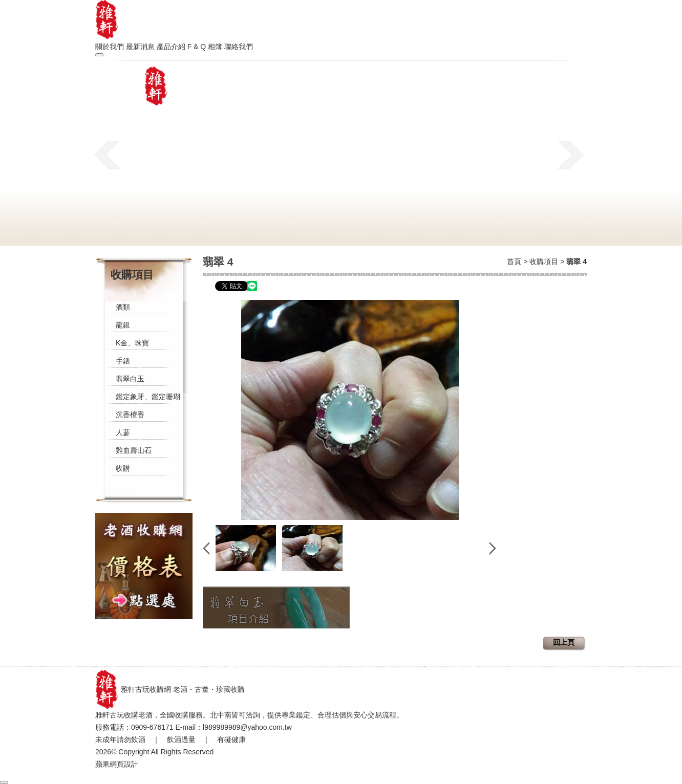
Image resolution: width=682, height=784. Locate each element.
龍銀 (123, 325)
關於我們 (110, 47)
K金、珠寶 (132, 343)
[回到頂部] (4, 782)
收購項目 (544, 262)
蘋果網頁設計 (117, 764)
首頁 (514, 262)
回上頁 (564, 642)
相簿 (215, 47)
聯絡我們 (239, 47)
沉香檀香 (130, 415)
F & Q (197, 47)
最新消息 (140, 47)
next (571, 155)
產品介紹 (171, 47)
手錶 (123, 361)
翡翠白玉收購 (276, 607)
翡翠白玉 (130, 379)
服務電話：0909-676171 (134, 727)
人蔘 (123, 432)
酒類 (123, 307)
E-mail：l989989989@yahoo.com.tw (233, 727)
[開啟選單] (99, 55)
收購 (123, 468)
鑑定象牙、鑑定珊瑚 (148, 397)
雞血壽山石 (134, 450)
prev (107, 155)
